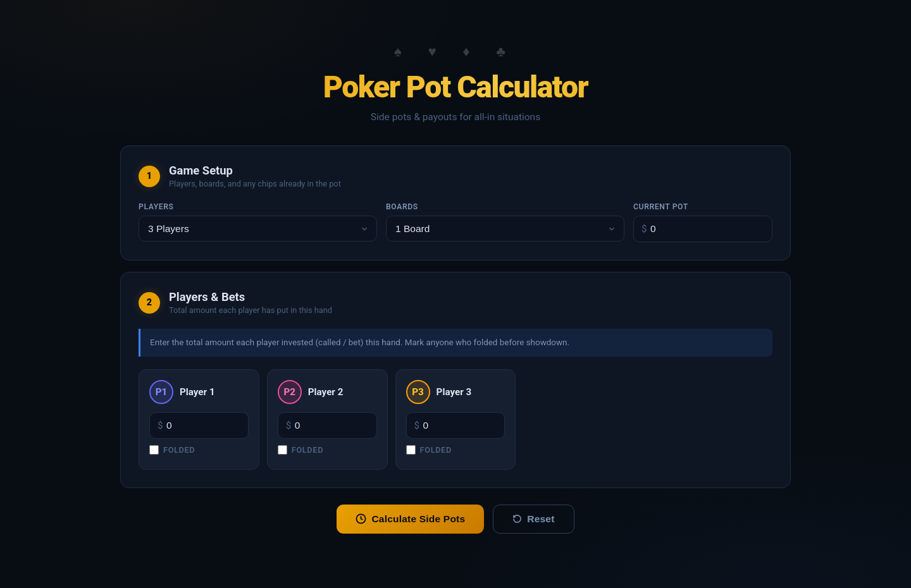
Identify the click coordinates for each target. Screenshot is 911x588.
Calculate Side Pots (410, 519)
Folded (172, 450)
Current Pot (661, 207)
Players (156, 207)
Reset (533, 519)
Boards (402, 207)
